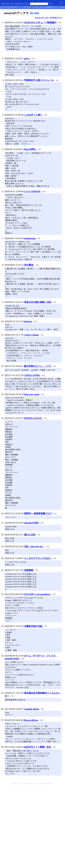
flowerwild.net (31, 720)
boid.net (28, 321)
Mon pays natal (32, 394)
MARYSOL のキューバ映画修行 (40, 22)
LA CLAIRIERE (32, 191)
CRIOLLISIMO (32, 375)
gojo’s (27, 58)
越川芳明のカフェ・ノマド (38, 366)
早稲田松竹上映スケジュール (39, 80)
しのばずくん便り (33, 115)
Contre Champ (31, 335)
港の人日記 (30, 535)
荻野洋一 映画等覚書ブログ (38, 513)
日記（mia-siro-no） (34, 546)
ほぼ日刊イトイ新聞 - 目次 (37, 747)
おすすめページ (56, 18)
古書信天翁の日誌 (33, 626)
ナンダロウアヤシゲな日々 (38, 558)
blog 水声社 (30, 149)
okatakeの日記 (31, 523)
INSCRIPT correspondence (37, 594)
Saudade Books (32, 709)
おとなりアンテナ (42, 18)
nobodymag (30, 238)
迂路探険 (29, 570)
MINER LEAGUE (33, 418)
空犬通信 (29, 265)
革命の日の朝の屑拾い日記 (38, 302)
